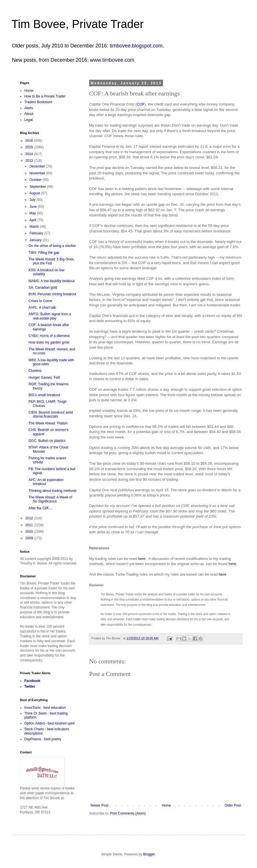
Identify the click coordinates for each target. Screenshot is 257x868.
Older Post (233, 805)
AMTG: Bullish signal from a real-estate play (50, 316)
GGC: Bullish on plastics (47, 441)
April (33, 220)
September (38, 187)
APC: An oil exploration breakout (46, 482)
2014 (30, 154)
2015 (30, 147)
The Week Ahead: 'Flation (48, 423)
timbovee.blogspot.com (136, 46)
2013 (30, 161)
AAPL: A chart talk (42, 308)
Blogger (149, 854)
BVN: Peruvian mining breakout (52, 294)
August (35, 193)
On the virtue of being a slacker (52, 246)
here (142, 559)
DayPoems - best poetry (43, 739)
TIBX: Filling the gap (44, 253)
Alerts (29, 108)
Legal (28, 120)
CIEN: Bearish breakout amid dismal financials (51, 414)
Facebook (32, 681)
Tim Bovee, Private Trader (78, 24)
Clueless (35, 371)
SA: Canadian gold (43, 288)
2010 (30, 532)
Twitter (30, 687)
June (34, 207)
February (37, 233)
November (38, 173)
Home (166, 805)
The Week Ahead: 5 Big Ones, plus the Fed (52, 261)
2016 (30, 141)
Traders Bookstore (38, 102)
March (35, 227)
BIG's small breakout (44, 395)
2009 (30, 538)
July (33, 200)
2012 (30, 518)
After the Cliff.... (40, 508)
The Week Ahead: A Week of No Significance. (50, 499)
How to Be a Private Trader (45, 96)
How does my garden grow (49, 342)
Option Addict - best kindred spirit (49, 723)
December (38, 166)
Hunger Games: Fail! (44, 378)
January (36, 240)
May (33, 213)
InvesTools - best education (45, 708)
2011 (30, 525)
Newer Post (99, 805)
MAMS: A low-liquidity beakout (52, 281)
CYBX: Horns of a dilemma (49, 336)
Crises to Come (40, 301)
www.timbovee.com (112, 60)
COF (140, 104)
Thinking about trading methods (53, 491)
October (36, 180)
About (29, 114)
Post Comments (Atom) (128, 813)
